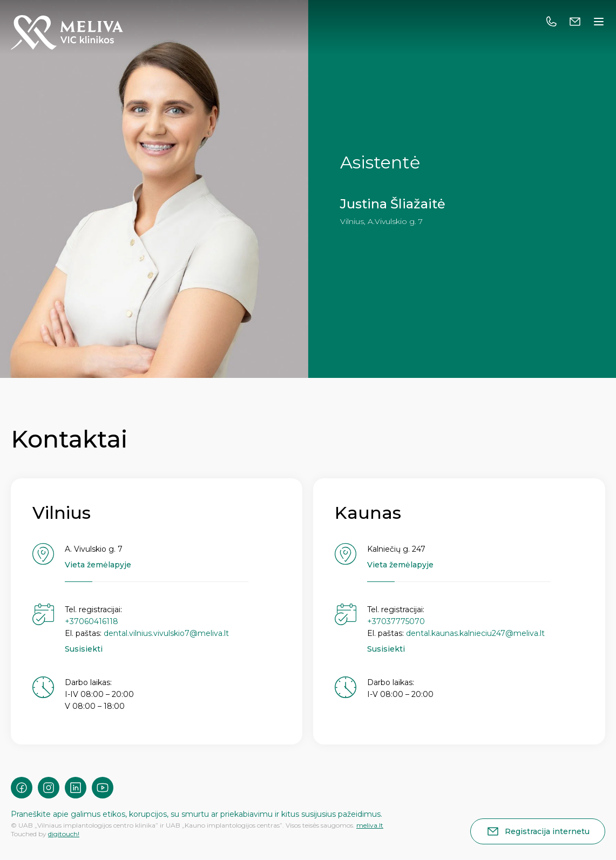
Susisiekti (84, 649)
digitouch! (64, 834)
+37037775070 (396, 621)
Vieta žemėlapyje (98, 565)
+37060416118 (92, 621)
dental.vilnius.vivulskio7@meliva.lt (166, 633)
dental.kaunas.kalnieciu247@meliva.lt (475, 633)
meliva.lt (370, 825)
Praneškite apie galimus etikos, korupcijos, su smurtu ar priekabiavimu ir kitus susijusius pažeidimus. (197, 814)
